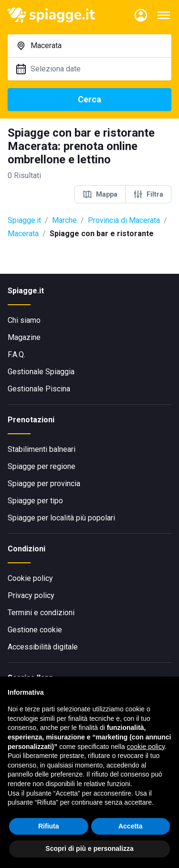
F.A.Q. (16, 354)
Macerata (23, 234)
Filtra (148, 194)
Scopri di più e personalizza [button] (89, 848)
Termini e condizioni (41, 613)
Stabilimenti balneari (42, 449)
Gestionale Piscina (39, 389)
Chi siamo (24, 320)
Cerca (89, 99)
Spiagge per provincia (44, 484)
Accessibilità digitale (43, 647)
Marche (64, 220)
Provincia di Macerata (124, 220)
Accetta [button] (131, 826)
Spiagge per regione (42, 466)
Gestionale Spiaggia (41, 372)
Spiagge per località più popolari (61, 518)
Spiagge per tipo (35, 501)
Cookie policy (30, 578)
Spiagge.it (24, 220)
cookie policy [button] (146, 747)
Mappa (100, 194)
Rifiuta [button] (49, 826)
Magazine (24, 337)
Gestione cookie (35, 630)
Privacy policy (31, 595)
